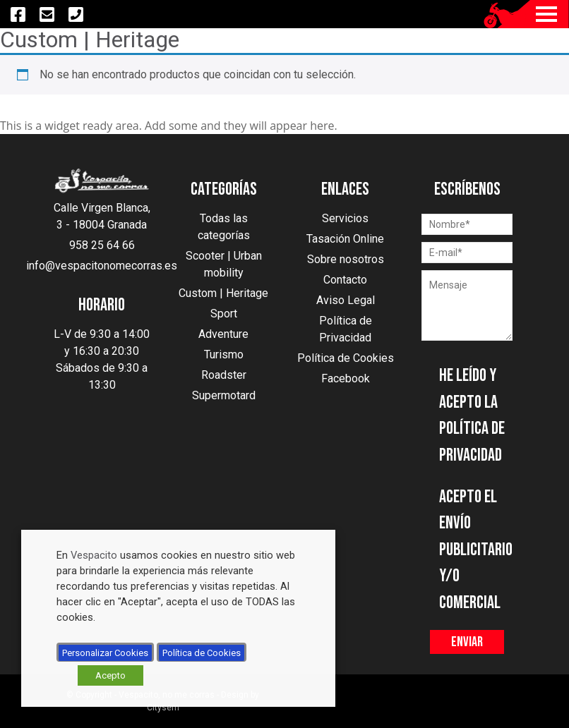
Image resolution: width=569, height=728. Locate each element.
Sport (224, 314)
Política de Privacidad (346, 329)
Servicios (345, 218)
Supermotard (224, 395)
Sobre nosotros (346, 259)
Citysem (163, 708)
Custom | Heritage (223, 293)
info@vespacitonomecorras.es (102, 266)
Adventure (223, 334)
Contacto (345, 280)
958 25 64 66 (102, 245)
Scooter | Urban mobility (224, 264)
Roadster (224, 375)
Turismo (224, 354)
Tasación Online (345, 239)
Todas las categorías (224, 227)
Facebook (346, 378)
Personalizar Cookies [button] (105, 653)
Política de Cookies (346, 358)
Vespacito (94, 555)
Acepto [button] (110, 675)
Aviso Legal (346, 300)
